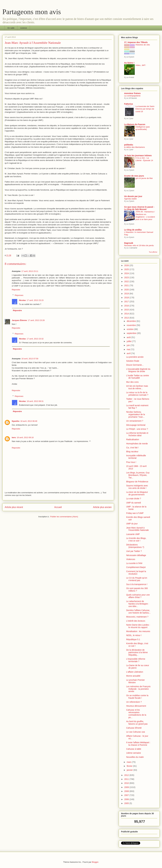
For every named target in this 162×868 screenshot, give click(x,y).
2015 (127, 310)
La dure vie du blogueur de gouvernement (137, 493)
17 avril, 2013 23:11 (30, 271)
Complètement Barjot (136, 567)
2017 (127, 302)
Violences (131, 559)
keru (14, 437)
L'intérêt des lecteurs (136, 621)
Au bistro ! (129, 63)
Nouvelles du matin (135, 757)
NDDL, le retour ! (134, 635)
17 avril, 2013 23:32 (35, 339)
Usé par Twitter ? (134, 551)
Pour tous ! (131, 462)
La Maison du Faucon (135, 124)
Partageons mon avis (32, 12)
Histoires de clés (143, 45)
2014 (127, 314)
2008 (127, 791)
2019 (127, 294)
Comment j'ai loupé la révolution (136, 573)
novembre (132, 325)
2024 (127, 273)
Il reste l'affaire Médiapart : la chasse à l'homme (138, 744)
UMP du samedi (134, 503)
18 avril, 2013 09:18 (25, 437)
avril (129, 353)
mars (129, 762)
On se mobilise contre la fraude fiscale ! (137, 697)
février (130, 766)
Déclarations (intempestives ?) (135, 546)
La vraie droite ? (134, 499)
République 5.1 (133, 639)
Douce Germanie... (135, 365)
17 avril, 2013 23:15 (35, 300)
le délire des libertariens (134, 147)
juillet (129, 341)
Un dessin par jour (133, 196)
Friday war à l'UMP (135, 513)
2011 (127, 779)
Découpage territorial (136, 425)
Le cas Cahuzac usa (136, 732)
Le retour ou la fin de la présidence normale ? (137, 394)
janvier (130, 770)
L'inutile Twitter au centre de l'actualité (138, 377)
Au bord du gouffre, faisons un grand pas (137, 723)
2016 (127, 306)
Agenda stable (130, 199)
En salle (11, 28)
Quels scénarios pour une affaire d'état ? (138, 596)
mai (129, 349)
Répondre (16, 290)
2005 (127, 803)
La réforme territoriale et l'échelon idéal (137, 434)
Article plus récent (14, 507)
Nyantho (16, 421)
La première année (135, 357)
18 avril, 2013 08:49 (29, 421)
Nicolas (22, 300)
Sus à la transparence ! (137, 584)
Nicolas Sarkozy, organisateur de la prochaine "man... (136, 414)
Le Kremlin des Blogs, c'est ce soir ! (136, 539)
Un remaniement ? (135, 421)
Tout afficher (153, 252)
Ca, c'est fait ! (132, 448)
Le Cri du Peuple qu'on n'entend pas (137, 579)
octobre (130, 329)
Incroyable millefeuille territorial (136, 457)
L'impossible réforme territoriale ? (136, 660)
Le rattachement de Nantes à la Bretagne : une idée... (138, 604)
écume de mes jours (134, 176)
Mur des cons (132, 382)
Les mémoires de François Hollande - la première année (138, 689)
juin (129, 345)
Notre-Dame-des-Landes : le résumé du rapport (138, 626)
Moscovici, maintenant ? (137, 617)
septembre (132, 333)
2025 (127, 269)
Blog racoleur (132, 452)
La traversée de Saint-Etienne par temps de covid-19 (145, 109)
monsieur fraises (132, 93)
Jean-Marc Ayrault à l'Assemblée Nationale (137, 529)
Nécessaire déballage (136, 555)
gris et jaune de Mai (144, 178)
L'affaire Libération (135, 672)
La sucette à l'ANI (134, 563)
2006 (127, 799)
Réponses (19, 295)
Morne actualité (133, 676)
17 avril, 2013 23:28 (36, 320)
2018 (127, 298)
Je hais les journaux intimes (138, 155)
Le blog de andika (133, 230)
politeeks (129, 145)
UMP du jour (132, 524)
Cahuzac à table (134, 749)
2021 (127, 285)
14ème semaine (134, 753)
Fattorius (129, 104)
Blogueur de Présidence (137, 482)
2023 (127, 277)
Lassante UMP (133, 534)
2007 (127, 795)
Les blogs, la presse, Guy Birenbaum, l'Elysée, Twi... (138, 475)
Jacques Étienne (19, 320)
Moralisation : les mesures (138, 631)
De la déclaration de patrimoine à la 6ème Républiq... (137, 652)
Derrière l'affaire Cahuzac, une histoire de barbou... (138, 612)
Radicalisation (133, 439)
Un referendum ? (134, 702)
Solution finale (133, 361)
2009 (127, 787)
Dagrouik (129, 243)
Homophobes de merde (137, 444)
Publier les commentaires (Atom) (64, 517)
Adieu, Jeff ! (141, 65)
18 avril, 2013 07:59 (30, 359)
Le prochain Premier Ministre (135, 681)
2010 (127, 783)
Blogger (95, 862)
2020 (127, 290)
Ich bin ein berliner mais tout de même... (137, 387)
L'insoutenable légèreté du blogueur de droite (138, 370)
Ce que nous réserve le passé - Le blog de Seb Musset (139, 208)
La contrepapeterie (132, 96)
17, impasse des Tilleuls (136, 42)
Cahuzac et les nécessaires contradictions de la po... (136, 714)
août (129, 337)
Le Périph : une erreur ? (137, 429)
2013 (127, 318)
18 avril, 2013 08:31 (35, 401)
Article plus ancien (102, 507)
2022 (127, 281)
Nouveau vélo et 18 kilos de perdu (139, 245)
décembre (132, 321)
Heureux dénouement (136, 706)
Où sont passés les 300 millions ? (137, 590)
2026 (127, 265)
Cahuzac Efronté (134, 728)
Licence (24, 28)
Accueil (58, 507)
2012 (127, 775)
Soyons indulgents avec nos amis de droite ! (137, 487)
